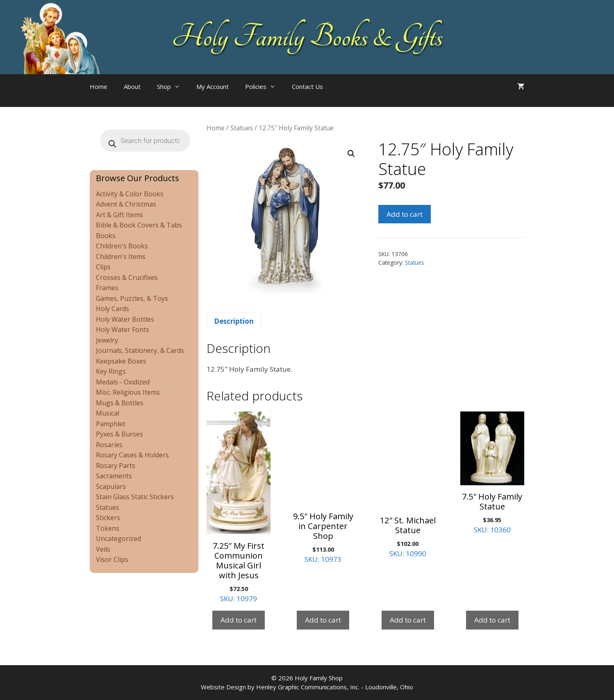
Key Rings (111, 371)
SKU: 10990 (408, 485)
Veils (103, 549)
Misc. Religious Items (128, 392)
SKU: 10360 (492, 473)
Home (99, 86)
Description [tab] (234, 321)
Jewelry (107, 340)
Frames (107, 288)
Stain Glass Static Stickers (135, 497)
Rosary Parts (116, 466)
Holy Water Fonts (123, 330)
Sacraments (114, 476)
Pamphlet (111, 424)
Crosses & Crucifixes (127, 277)
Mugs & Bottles (120, 403)
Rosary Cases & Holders (132, 455)
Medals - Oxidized (123, 382)
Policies (264, 86)
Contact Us (307, 86)
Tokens (108, 528)
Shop (173, 86)
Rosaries (109, 445)
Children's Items (121, 257)
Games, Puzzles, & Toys (132, 298)
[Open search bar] (348, 95)
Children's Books (122, 246)
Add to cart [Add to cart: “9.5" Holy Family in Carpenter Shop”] (323, 620)
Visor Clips (112, 559)
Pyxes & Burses (119, 434)
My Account (213, 86)
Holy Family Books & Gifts (307, 37)
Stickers (108, 518)
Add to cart (405, 214)
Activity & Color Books (130, 194)
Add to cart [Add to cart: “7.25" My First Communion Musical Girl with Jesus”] (239, 620)
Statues (242, 128)
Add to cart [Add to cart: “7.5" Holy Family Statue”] (492, 620)
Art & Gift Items (119, 215)
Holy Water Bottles (125, 319)
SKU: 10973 (323, 488)
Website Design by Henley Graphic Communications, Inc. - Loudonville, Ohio (307, 687)
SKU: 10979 (239, 507)
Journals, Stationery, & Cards (140, 350)
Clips (103, 267)
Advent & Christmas (126, 204)
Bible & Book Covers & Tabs (139, 225)
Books (106, 236)
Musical (108, 413)
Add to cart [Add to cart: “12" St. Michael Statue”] (408, 620)
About (132, 86)
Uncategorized (118, 539)
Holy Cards (113, 309)
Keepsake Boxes (121, 361)
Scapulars (111, 486)
